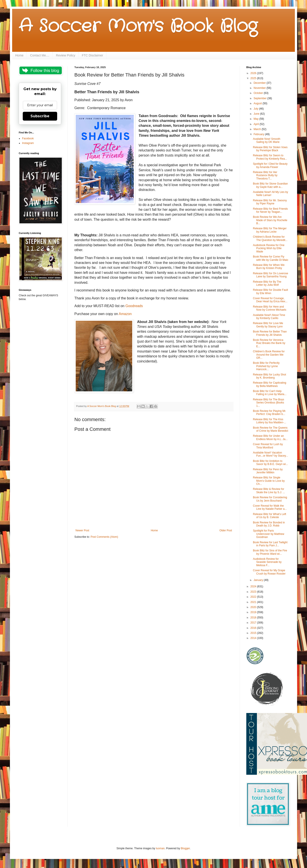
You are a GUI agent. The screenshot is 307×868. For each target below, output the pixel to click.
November (260, 88)
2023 (254, 592)
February (259, 134)
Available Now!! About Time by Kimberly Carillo (269, 317)
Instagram (28, 143)
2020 (254, 607)
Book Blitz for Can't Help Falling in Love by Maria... (270, 393)
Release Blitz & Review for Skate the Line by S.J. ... (269, 491)
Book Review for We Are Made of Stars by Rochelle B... (270, 220)
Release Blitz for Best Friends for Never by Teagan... (270, 210)
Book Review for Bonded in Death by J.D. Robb (269, 524)
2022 (254, 597)
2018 (254, 618)
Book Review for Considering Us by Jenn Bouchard (270, 499)
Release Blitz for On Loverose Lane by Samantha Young (270, 275)
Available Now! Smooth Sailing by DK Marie (267, 140)
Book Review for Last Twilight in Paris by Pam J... (270, 544)
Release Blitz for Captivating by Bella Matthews (270, 384)
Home (19, 55)
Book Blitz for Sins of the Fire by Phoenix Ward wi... (270, 552)
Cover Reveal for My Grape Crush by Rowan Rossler (269, 572)
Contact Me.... (40, 55)
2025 (254, 78)
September (260, 98)
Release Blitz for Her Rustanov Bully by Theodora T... (265, 175)
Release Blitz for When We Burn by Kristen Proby (269, 267)
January (259, 580)
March (258, 129)
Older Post (226, 530)
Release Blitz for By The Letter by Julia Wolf (267, 283)
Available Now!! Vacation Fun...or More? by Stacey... (270, 454)
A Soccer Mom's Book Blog (138, 26)
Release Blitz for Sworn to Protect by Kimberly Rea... (270, 157)
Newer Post (82, 530)
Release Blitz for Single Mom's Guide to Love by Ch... (269, 481)
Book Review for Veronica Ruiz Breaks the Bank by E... (269, 343)
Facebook (28, 138)
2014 (254, 638)
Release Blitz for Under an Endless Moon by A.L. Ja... (270, 437)
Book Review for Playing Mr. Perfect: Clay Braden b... (269, 413)
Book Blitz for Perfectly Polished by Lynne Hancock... (266, 366)
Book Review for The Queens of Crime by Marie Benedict (271, 429)
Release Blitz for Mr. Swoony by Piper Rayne (270, 202)
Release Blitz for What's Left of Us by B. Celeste (269, 516)
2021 (254, 602)
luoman (160, 848)
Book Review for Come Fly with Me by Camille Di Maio (271, 258)
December (260, 83)
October (259, 93)
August (258, 103)
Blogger (185, 848)
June (257, 114)
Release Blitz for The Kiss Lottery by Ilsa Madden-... (269, 421)
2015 (254, 633)
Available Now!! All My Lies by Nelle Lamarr (270, 194)
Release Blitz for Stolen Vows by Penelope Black (270, 149)
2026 (254, 73)
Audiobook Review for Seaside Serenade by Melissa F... (267, 562)
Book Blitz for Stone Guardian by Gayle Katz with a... (270, 185)
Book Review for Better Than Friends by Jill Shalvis (270, 333)
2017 (254, 623)
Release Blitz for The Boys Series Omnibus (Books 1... (268, 403)
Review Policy (66, 55)
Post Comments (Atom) (104, 537)
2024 (254, 586)
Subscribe (40, 116)
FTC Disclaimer (92, 55)
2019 (254, 612)
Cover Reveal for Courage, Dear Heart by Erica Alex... (270, 300)
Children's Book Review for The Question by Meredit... (270, 238)
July (256, 109)
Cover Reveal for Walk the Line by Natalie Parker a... (270, 507)
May (256, 119)
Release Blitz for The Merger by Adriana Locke (270, 230)
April (257, 124)
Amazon (125, 314)
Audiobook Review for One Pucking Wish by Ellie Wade (269, 248)
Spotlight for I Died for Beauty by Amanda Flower (270, 165)
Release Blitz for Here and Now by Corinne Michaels (270, 308)
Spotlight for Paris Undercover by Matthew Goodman (269, 534)
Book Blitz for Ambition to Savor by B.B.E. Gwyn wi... (270, 463)
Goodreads (134, 306)
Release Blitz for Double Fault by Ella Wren (270, 291)
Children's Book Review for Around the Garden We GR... (269, 355)
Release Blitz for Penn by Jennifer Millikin (268, 471)
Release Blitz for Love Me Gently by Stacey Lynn (268, 325)
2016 (254, 628)
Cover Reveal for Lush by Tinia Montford (268, 446)
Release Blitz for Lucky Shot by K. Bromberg (269, 376)
